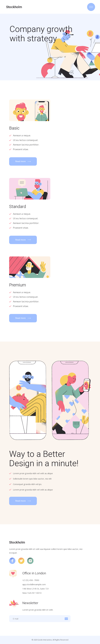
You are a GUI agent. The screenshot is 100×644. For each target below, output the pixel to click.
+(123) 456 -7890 (31, 580)
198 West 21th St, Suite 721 (36, 589)
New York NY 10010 (32, 593)
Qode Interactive (45, 640)
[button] (23, 161)
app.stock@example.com (34, 584)
